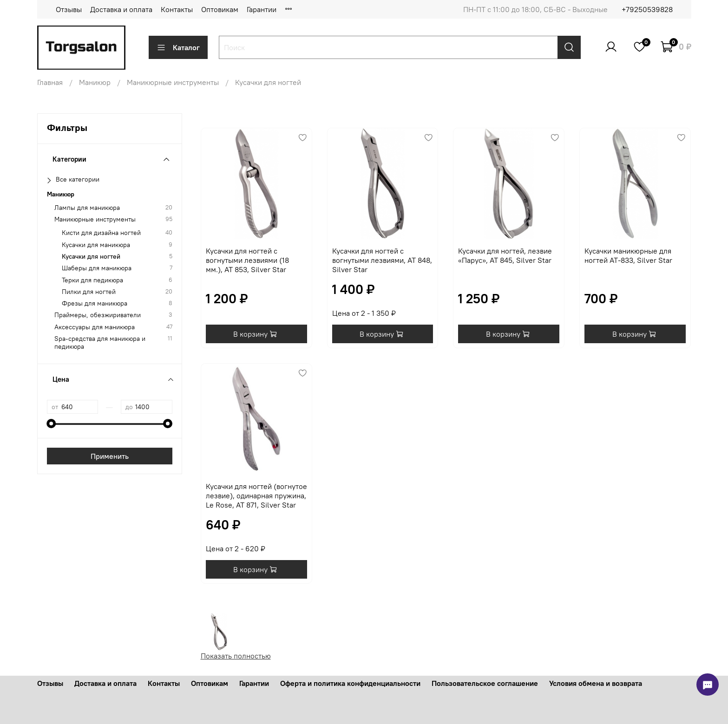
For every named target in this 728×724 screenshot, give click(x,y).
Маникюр (95, 82)
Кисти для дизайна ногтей (101, 233)
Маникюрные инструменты (173, 82)
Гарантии (262, 9)
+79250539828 (647, 9)
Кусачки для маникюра (96, 245)
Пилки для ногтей (89, 292)
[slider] (52, 424)
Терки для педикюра (92, 280)
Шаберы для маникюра (97, 268)
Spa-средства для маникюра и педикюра (100, 343)
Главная (50, 82)
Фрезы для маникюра (95, 303)
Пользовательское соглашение (485, 683)
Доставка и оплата (121, 9)
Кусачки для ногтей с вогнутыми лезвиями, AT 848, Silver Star (382, 260)
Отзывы (69, 9)
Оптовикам (220, 9)
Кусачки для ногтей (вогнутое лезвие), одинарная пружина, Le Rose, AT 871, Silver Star (256, 496)
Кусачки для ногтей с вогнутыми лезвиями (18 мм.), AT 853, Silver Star (247, 260)
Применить (110, 456)
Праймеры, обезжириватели (98, 315)
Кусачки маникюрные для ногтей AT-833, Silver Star (628, 255)
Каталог (178, 47)
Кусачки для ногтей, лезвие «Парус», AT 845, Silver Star (505, 255)
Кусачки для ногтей (91, 257)
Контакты (177, 9)
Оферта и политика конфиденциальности (350, 683)
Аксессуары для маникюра (95, 327)
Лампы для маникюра (87, 208)
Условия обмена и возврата (596, 683)
